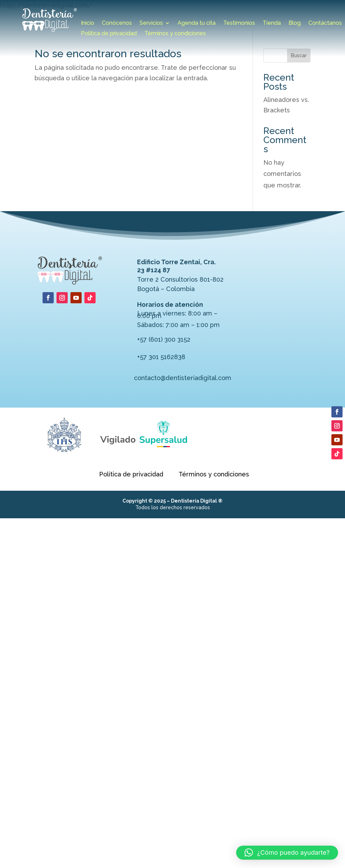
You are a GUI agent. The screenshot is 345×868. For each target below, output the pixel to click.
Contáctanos (325, 23)
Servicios (151, 23)
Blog (295, 23)
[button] (287, 853)
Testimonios (239, 23)
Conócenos (117, 23)
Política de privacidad (109, 34)
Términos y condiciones (175, 34)
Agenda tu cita (197, 23)
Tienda (272, 23)
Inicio (88, 23)
